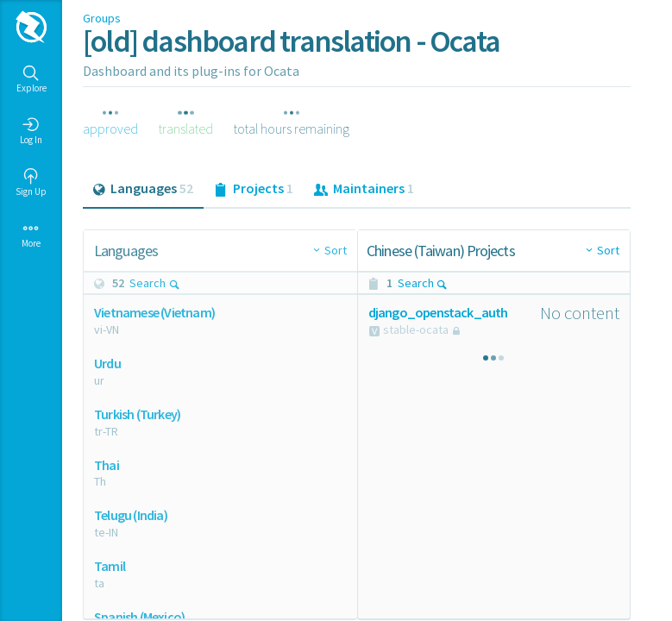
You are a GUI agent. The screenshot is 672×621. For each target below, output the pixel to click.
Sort (336, 250)
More (31, 235)
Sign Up (31, 183)
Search (155, 283)
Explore (31, 79)
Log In (31, 131)
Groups (102, 18)
